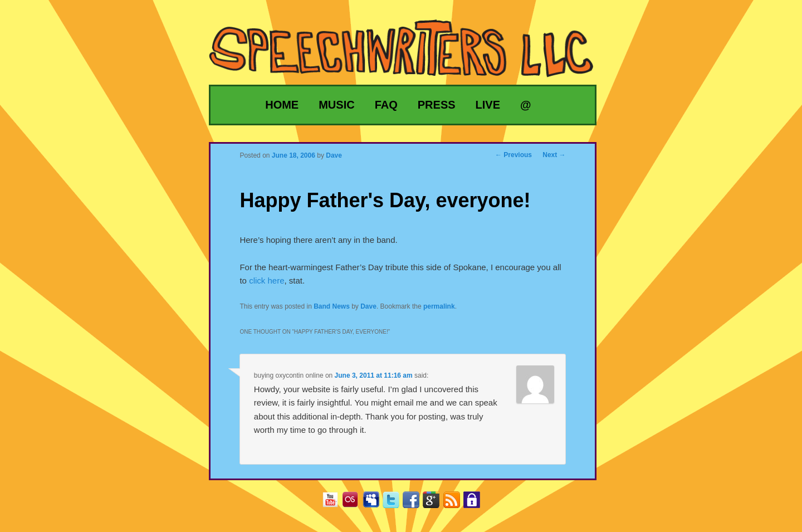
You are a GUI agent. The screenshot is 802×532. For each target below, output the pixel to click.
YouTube (334, 503)
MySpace (375, 503)
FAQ (386, 105)
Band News (332, 306)
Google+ (435, 503)
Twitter (395, 503)
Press (437, 105)
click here (266, 280)
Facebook (415, 503)
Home (282, 105)
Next (554, 155)
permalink (439, 306)
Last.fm (354, 503)
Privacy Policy (476, 503)
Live (488, 105)
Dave (368, 306)
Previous (514, 155)
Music (336, 105)
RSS (456, 503)
